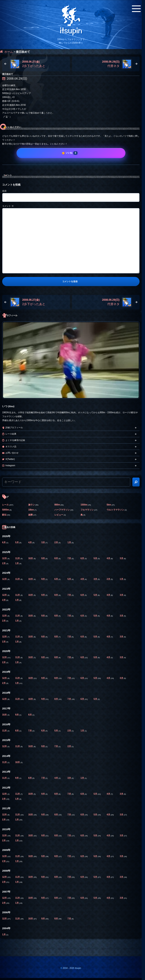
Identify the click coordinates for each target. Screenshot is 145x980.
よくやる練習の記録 (15, 440)
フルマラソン (87, 510)
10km (31, 510)
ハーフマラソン (62, 510)
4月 (30, 542)
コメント (8, 206)
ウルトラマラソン (115, 510)
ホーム (9, 52)
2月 (56, 542)
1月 (69, 542)
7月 (69, 558)
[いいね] (71, 153)
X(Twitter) (10, 459)
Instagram (10, 465)
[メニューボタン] (136, 9)
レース (5, 505)
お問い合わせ (12, 453)
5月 (17, 542)
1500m (84, 505)
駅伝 (4, 515)
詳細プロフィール (14, 428)
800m (57, 505)
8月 (56, 558)
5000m (6, 510)
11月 (18, 558)
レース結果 (11, 434)
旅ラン (32, 505)
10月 (31, 558)
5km (109, 505)
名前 (4, 191)
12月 (5, 558)
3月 (43, 542)
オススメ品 (11, 446)
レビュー (59, 515)
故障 (30, 515)
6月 (4, 542)
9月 (43, 558)
